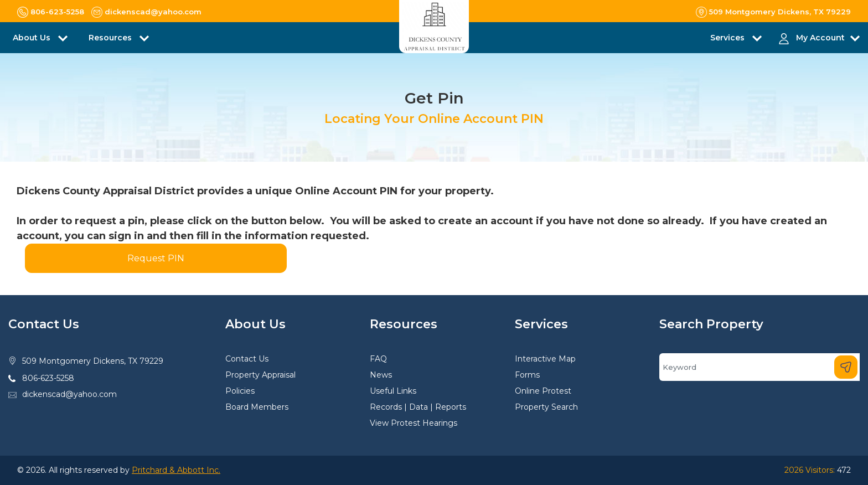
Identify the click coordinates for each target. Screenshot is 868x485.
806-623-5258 (48, 378)
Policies (240, 391)
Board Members (257, 407)
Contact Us (247, 359)
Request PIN (156, 258)
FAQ (378, 359)
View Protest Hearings (414, 423)
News (381, 375)
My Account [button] (820, 38)
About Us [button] (33, 38)
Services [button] (728, 38)
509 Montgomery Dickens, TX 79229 (93, 361)
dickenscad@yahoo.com (69, 394)
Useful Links (393, 391)
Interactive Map (545, 359)
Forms (527, 375)
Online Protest (543, 391)
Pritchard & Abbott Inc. (176, 470)
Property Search (546, 407)
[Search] (759, 367)
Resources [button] (111, 38)
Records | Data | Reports (418, 407)
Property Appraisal (260, 375)
